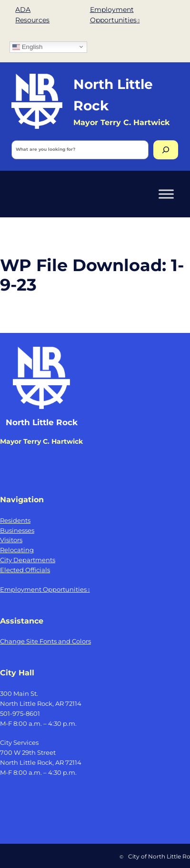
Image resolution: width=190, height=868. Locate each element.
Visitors (11, 540)
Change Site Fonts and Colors (45, 641)
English (27, 47)
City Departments (28, 560)
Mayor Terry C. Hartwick (41, 441)
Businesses (17, 530)
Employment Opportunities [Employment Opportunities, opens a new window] (45, 589)
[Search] (166, 150)
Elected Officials (25, 570)
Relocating (17, 550)
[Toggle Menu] (166, 194)
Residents (15, 520)
